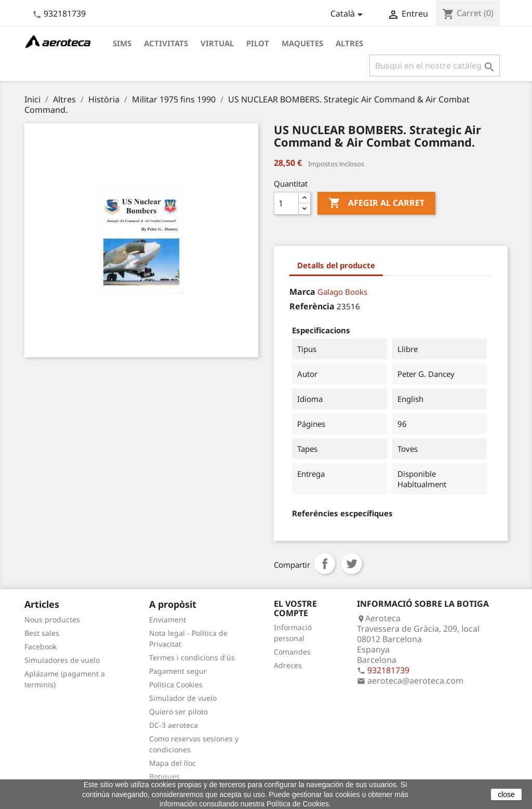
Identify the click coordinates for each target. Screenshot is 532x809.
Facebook (41, 647)
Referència (312, 306)
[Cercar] (435, 66)
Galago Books (342, 292)
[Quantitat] (286, 203)
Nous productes (52, 619)
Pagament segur (178, 671)
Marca (302, 292)
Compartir (325, 564)
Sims (122, 43)
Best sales (42, 633)
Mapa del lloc (172, 763)
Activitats (166, 43)
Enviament (168, 619)
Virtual (217, 43)
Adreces (288, 665)
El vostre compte (295, 608)
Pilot (258, 43)
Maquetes (302, 43)
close (506, 794)
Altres (349, 43)
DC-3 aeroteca (174, 725)
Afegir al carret (376, 203)
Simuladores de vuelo (62, 660)
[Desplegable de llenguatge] (348, 15)
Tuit (352, 564)
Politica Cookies (176, 684)
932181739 (65, 14)
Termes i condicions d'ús (192, 657)
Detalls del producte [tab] (336, 265)
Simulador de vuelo (183, 698)
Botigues (164, 777)
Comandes (292, 652)
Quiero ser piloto (178, 712)
